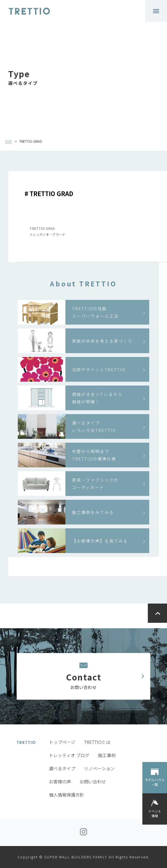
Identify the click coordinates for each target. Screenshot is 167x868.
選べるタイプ (62, 768)
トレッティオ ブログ (69, 755)
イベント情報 (155, 813)
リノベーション (99, 768)
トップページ (62, 742)
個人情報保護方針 (67, 795)
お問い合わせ (93, 782)
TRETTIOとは (97, 742)
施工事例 (107, 755)
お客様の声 (60, 782)
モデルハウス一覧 (155, 782)
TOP (8, 141)
